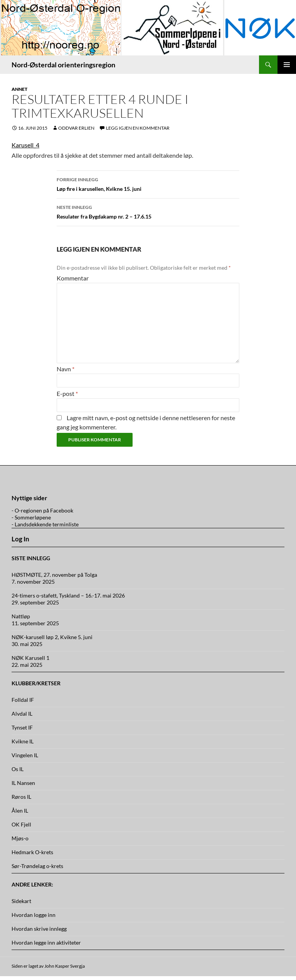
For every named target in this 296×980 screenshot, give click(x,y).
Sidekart (21, 901)
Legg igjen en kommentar (138, 128)
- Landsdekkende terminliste (45, 524)
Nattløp (21, 616)
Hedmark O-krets (32, 852)
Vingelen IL (25, 755)
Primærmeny (287, 65)
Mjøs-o (20, 838)
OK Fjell (21, 824)
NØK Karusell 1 (30, 658)
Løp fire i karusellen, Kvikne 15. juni (148, 184)
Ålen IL (20, 811)
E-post (67, 393)
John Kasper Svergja (65, 966)
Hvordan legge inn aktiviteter (46, 942)
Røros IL (21, 797)
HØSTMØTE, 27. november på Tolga (54, 575)
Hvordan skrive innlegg (39, 929)
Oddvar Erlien (76, 128)
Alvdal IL (22, 714)
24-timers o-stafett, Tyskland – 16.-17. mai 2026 (68, 595)
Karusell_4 (25, 145)
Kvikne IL (23, 741)
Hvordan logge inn (34, 915)
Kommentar (73, 278)
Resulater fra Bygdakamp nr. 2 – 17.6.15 (148, 211)
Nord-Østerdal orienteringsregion (63, 65)
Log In (20, 539)
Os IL (18, 769)
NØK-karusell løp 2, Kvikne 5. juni (52, 637)
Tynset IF (22, 727)
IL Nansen (23, 783)
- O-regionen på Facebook (42, 510)
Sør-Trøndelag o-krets (37, 866)
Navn (66, 369)
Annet (19, 89)
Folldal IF (23, 700)
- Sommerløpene (31, 517)
